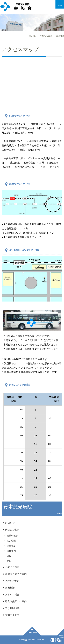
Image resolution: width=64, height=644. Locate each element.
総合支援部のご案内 (16, 601)
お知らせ (10, 523)
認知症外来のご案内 (16, 574)
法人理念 (11, 541)
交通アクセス (12, 615)
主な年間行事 (12, 608)
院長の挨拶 (12, 536)
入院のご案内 (12, 581)
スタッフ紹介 (12, 595)
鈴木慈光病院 (46, 36)
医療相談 (10, 588)
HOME (32, 36)
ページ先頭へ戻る (32, 631)
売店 (9, 561)
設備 (9, 556)
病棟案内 (11, 551)
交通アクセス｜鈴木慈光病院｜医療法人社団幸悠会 (16, 7)
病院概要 (11, 546)
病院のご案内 (12, 530)
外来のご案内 (12, 567)
